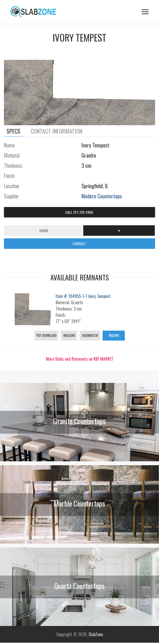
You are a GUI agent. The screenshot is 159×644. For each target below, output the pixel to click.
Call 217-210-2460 (79, 212)
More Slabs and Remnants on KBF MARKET (80, 359)
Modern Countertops (102, 196)
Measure (69, 335)
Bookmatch (90, 335)
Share (44, 230)
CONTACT (80, 243)
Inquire (114, 335)
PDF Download (46, 335)
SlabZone (96, 634)
